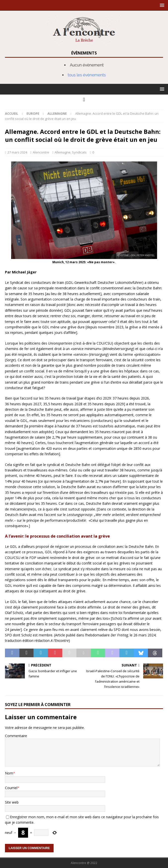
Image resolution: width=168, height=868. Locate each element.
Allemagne (63, 152)
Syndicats (79, 152)
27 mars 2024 (17, 152)
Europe (33, 113)
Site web (12, 802)
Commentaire (16, 736)
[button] (161, 5)
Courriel (11, 788)
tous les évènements (87, 75)
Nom (9, 773)
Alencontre (41, 152)
